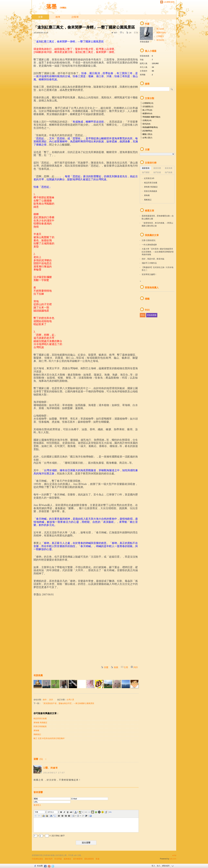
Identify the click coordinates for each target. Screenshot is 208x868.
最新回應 (157, 168)
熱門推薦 (169, 172)
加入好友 (160, 29)
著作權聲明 (78, 859)
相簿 (58, 17)
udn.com (173, 859)
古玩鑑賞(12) (148, 107)
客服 (97, 859)
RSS (143, 315)
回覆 (106, 667)
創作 (45, 700)
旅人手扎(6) (147, 110)
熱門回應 (157, 172)
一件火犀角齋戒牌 (149, 245)
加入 (159, 866)
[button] (40, 812)
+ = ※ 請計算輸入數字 (49, 836)
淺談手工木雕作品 (149, 263)
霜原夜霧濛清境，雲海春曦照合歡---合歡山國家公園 (158, 217)
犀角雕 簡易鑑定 (40, 723)
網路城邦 (166, 866)
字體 (36, 812)
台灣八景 (70, 700)
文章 (40, 17)
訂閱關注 (160, 36)
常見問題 (58, 859)
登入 (153, 866)
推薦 (116, 667)
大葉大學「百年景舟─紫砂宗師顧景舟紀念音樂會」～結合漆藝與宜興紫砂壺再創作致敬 (158, 252)
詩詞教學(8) (147, 131)
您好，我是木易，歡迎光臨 (153, 259)
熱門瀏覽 (146, 172)
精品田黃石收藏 (40, 719)
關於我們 (49, 859)
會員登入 (37, 805)
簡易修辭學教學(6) (150, 127)
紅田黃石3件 (149, 178)
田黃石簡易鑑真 (40, 726)
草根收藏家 (145, 42)
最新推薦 (169, 168)
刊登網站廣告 (37, 859)
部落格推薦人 (152, 288)
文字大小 (51, 812)
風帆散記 (37, 734)
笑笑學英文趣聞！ (149, 274)
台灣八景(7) (147, 138)
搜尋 (172, 89)
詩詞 (51, 700)
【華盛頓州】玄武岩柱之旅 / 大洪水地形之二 (158, 269)
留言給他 (160, 40)
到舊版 (63, 8)
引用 (126, 667)
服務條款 (67, 859)
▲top (174, 855)
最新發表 (146, 168)
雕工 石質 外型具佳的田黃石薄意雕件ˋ (49, 738)
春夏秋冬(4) (147, 113)
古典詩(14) (147, 120)
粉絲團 (40, 866)
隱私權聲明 (89, 859)
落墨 (51, 7)
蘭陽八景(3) (147, 134)
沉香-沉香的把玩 (149, 240)
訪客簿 (75, 17)
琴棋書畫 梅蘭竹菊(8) (151, 117)
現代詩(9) (146, 124)
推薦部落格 (161, 33)
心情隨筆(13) (148, 103)
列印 (136, 667)
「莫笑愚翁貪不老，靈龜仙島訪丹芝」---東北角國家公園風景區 (68, 703)
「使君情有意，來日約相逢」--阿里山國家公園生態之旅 (157, 224)
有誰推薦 (38, 675)
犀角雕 (36, 730)
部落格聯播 (152, 315)
